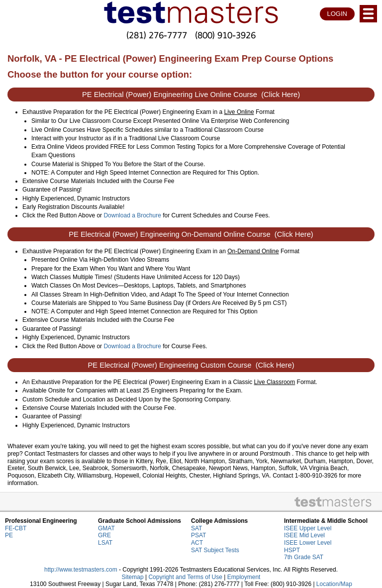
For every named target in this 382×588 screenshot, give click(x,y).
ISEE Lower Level (308, 543)
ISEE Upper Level (308, 528)
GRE (104, 535)
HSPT (292, 550)
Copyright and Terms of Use (185, 577)
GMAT (106, 528)
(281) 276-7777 (157, 35)
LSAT (105, 543)
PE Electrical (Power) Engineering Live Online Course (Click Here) (191, 95)
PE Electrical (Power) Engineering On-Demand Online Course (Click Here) (191, 234)
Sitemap (133, 577)
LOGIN (337, 14)
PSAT (198, 535)
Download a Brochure (132, 215)
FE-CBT (16, 528)
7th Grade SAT (304, 557)
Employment (244, 577)
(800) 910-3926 (225, 35)
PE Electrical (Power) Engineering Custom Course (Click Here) (191, 365)
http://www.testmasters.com (81, 570)
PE (9, 535)
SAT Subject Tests (215, 550)
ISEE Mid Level (304, 535)
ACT (197, 543)
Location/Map (334, 584)
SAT (196, 528)
